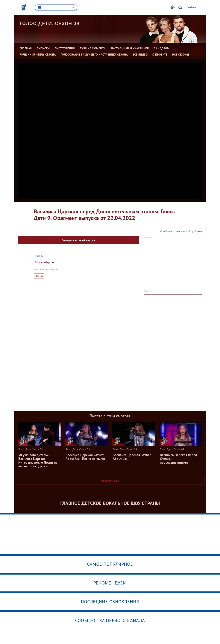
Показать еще (110, 481)
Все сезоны (181, 55)
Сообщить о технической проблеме (181, 231)
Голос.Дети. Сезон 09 (50, 23)
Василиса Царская (44, 262)
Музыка (39, 276)
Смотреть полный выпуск (79, 240)
